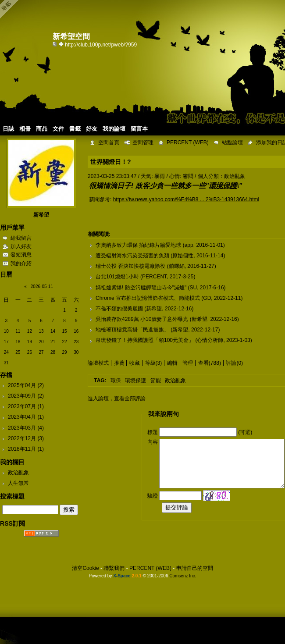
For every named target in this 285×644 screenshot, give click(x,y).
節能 (156, 381)
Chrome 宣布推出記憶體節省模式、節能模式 (148, 298)
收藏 (135, 363)
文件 (58, 129)
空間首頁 (109, 142)
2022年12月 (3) (26, 438)
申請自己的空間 (195, 568)
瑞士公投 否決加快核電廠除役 (130, 266)
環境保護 (135, 381)
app (189, 245)
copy (56, 44)
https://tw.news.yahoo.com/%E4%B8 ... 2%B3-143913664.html (186, 199)
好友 (92, 129)
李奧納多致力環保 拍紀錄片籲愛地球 (138, 245)
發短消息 (21, 255)
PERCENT (154, 277)
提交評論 (177, 507)
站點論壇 (232, 142)
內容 (153, 442)
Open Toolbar (11, 9)
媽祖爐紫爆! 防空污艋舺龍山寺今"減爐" (141, 288)
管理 (188, 363)
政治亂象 (18, 473)
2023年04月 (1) (26, 417)
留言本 (139, 129)
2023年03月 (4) (26, 428)
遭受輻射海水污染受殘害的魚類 (132, 256)
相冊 (25, 129)
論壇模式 (98, 363)
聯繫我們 (114, 568)
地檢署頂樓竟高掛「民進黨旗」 (132, 330)
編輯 (172, 363)
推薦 (119, 363)
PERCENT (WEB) (188, 142)
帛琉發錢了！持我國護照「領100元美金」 (145, 340)
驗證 (153, 495)
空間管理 (143, 142)
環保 (116, 381)
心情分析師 (210, 340)
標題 (153, 432)
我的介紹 (21, 263)
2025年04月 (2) (26, 385)
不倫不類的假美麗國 (119, 309)
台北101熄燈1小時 (117, 277)
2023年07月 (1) (26, 406)
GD (207, 298)
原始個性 (183, 256)
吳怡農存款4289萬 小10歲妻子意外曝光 (142, 319)
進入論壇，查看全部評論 (117, 398)
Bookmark (62, 44)
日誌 (8, 129)
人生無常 (18, 483)
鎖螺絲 (177, 266)
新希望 (41, 215)
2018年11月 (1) (26, 449)
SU (194, 288)
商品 (42, 129)
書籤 (75, 129)
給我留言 (21, 238)
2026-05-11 (42, 286)
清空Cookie (85, 568)
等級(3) (154, 363)
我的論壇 (114, 129)
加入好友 (21, 246)
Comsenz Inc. (183, 576)
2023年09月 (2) (26, 396)
